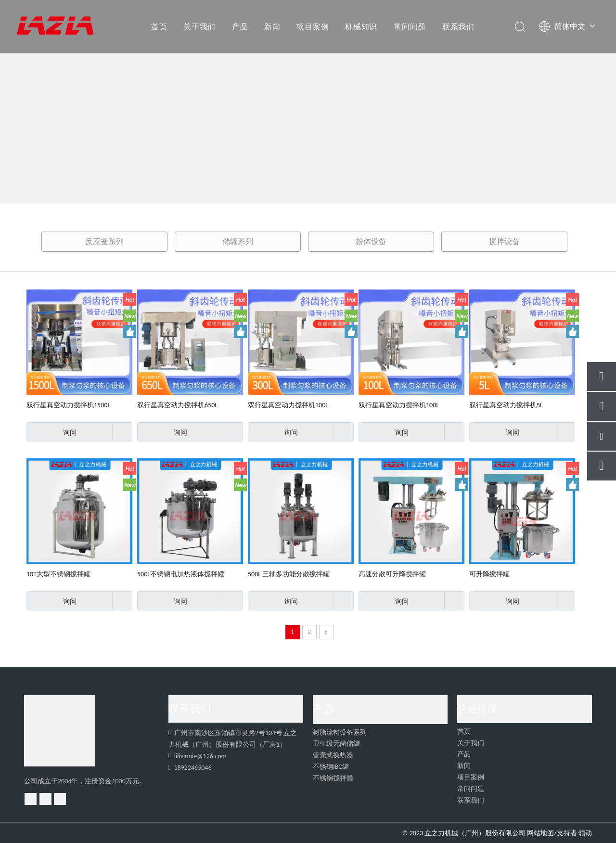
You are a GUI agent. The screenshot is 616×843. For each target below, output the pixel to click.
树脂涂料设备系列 (340, 733)
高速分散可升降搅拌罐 (392, 574)
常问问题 (410, 26)
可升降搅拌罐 (489, 574)
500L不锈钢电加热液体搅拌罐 (181, 574)
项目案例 (313, 26)
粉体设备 (371, 241)
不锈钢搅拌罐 (333, 778)
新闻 (272, 26)
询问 (51, 432)
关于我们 (199, 26)
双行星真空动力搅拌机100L (399, 405)
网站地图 (540, 833)
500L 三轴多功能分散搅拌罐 (289, 574)
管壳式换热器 (333, 755)
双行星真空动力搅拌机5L (506, 405)
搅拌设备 (504, 241)
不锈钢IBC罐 (331, 767)
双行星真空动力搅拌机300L (288, 405)
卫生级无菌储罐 (336, 744)
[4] (60, 731)
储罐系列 (238, 241)
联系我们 (458, 26)
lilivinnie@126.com (200, 756)
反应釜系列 (104, 241)
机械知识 (361, 26)
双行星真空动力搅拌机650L (177, 405)
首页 (159, 26)
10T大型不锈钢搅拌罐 (58, 574)
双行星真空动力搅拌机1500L (68, 405)
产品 (240, 26)
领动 (585, 833)
